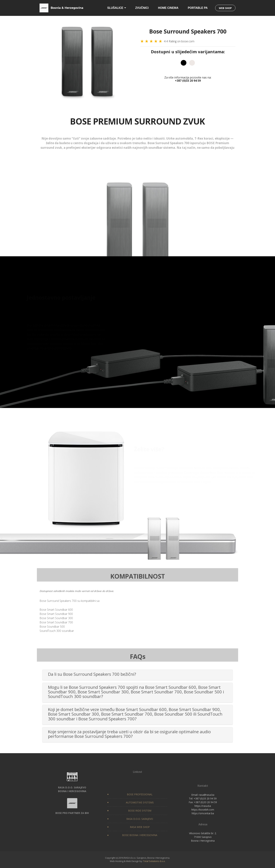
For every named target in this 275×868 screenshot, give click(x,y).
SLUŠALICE (115, 8)
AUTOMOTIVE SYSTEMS (140, 830)
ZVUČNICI (142, 8)
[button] (137, 674)
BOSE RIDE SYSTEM (140, 838)
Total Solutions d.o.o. (154, 861)
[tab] (137, 675)
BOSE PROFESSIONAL (140, 822)
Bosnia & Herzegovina (67, 8)
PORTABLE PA (198, 8)
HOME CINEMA (168, 8)
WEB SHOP (225, 8)
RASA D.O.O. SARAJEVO (140, 846)
